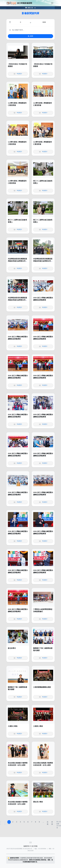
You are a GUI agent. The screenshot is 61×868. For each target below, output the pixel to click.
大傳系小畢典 (13, 726)
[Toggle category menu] (30, 8)
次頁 (48, 823)
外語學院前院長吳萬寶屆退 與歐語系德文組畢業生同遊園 (17, 261)
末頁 (52, 823)
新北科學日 (12, 648)
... (43, 822)
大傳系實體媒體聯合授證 (42, 687)
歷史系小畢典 (38, 802)
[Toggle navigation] (52, 3)
